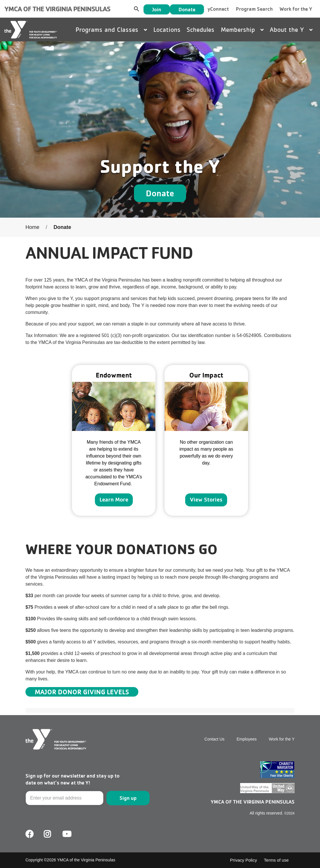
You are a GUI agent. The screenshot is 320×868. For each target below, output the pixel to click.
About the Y (291, 29)
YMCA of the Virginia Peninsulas (57, 9)
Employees (247, 739)
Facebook (30, 834)
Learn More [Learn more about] (114, 499)
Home (32, 227)
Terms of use (276, 860)
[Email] (65, 798)
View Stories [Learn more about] (206, 499)
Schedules (201, 29)
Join (157, 9)
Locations (167, 29)
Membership (242, 29)
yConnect (218, 9)
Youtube (66, 834)
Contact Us (215, 739)
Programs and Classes (111, 29)
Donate (187, 9)
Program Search (254, 9)
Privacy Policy (243, 860)
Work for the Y (296, 9)
